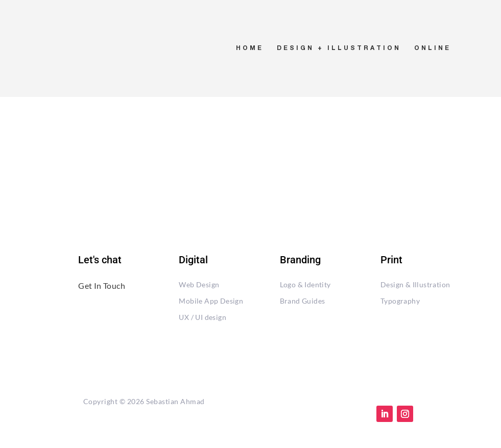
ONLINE (433, 48)
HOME (250, 48)
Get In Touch (102, 285)
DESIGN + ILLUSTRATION (339, 48)
